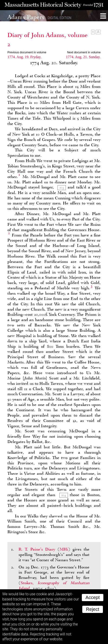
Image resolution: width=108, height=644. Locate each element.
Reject (93, 609)
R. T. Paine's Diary (37, 549)
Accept (93, 597)
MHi (64, 549)
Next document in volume (84, 52)
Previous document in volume (27, 52)
